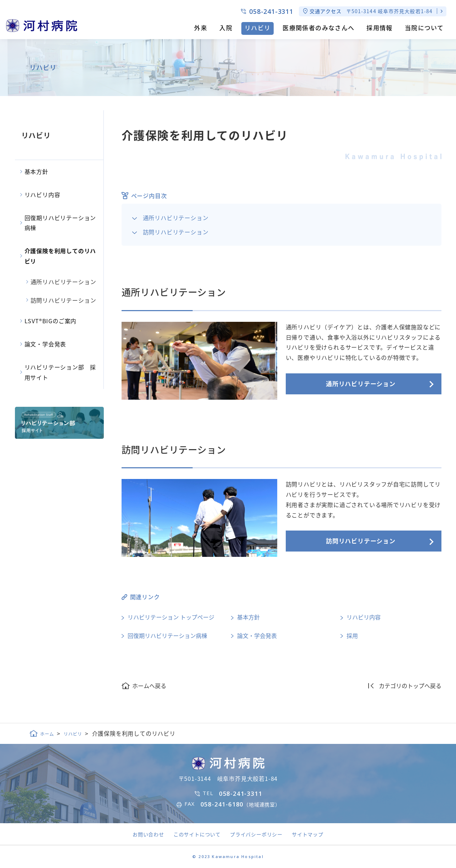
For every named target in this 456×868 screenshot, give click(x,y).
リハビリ (257, 28)
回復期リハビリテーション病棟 (167, 635)
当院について (424, 28)
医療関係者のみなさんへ (318, 28)
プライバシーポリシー (256, 834)
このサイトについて (197, 834)
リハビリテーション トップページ (171, 617)
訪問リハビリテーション (176, 232)
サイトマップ (308, 834)
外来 (201, 28)
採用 (352, 635)
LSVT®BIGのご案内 (51, 321)
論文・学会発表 (257, 635)
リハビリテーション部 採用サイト (60, 372)
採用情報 (379, 28)
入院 (226, 28)
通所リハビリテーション (176, 218)
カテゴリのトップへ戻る (410, 686)
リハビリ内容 (364, 617)
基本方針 (248, 617)
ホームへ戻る (149, 686)
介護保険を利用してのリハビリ (60, 256)
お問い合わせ (148, 834)
